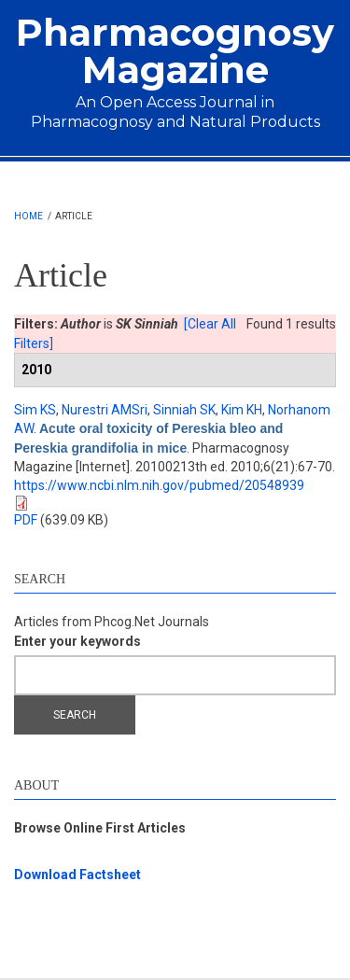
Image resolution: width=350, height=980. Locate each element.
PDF (26, 520)
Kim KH (242, 410)
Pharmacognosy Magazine (175, 51)
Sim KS (35, 410)
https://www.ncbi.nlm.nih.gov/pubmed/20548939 (159, 485)
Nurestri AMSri (105, 410)
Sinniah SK (184, 410)
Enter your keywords (77, 641)
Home (28, 216)
